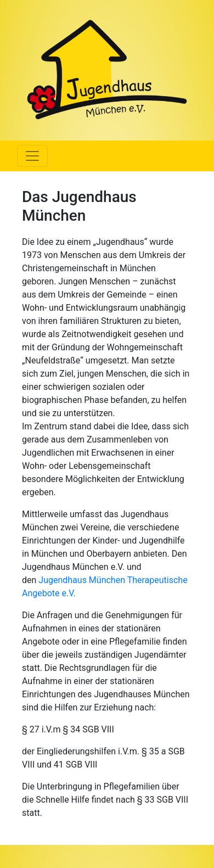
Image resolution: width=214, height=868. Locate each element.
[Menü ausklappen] (32, 156)
